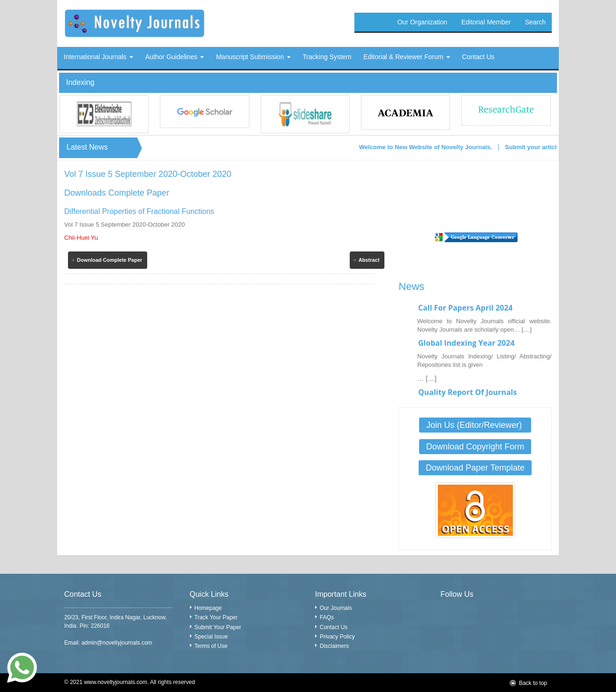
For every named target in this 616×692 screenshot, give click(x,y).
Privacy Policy (337, 637)
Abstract (369, 260)
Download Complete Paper (109, 260)
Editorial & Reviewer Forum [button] (406, 57)
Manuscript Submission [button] (253, 57)
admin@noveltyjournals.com (117, 643)
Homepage (208, 608)
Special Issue (211, 637)
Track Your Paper (216, 617)
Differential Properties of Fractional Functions (139, 211)
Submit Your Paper (218, 627)
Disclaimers (334, 646)
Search (535, 22)
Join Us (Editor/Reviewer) (475, 425)
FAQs (327, 617)
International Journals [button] (98, 57)
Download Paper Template (475, 468)
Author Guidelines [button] (175, 57)
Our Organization (422, 22)
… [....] (427, 381)
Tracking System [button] (327, 57)
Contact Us (334, 627)
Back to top (533, 683)
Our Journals (336, 608)
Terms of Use (211, 646)
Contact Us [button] (478, 57)
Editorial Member (486, 22)
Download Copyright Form (475, 447)
